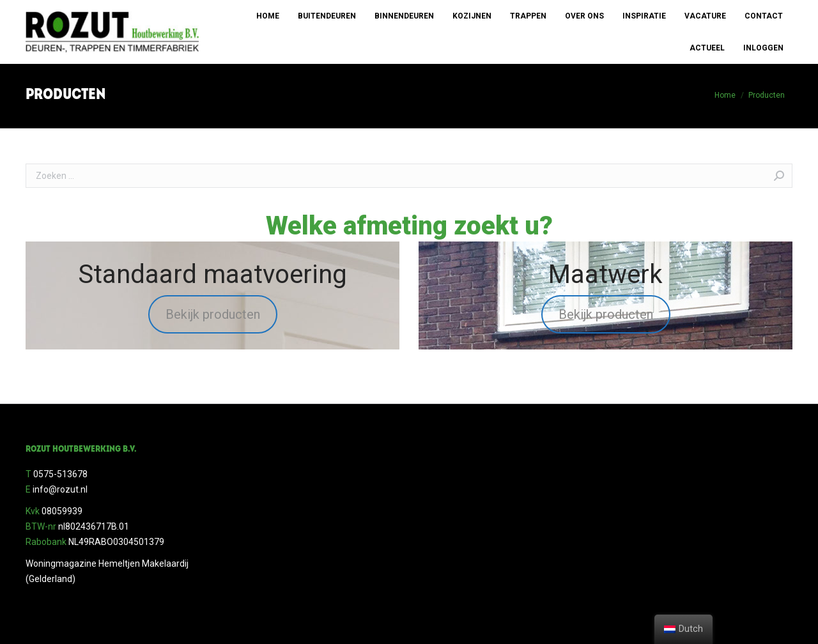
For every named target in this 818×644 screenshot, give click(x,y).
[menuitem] (268, 16)
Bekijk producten (213, 314)
